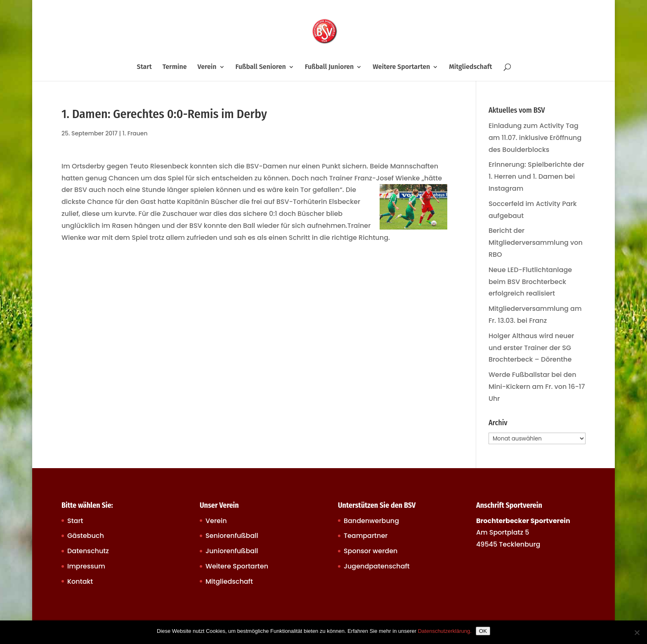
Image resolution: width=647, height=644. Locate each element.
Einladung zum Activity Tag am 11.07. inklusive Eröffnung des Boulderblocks (535, 138)
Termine (175, 67)
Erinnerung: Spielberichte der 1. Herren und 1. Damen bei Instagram (536, 176)
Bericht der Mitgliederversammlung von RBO (536, 243)
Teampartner (366, 536)
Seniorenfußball (232, 536)
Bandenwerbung (371, 521)
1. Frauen (135, 133)
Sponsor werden (371, 551)
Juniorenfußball (232, 551)
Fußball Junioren (329, 67)
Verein (207, 67)
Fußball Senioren (260, 67)
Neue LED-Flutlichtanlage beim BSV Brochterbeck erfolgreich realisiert (530, 282)
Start (144, 67)
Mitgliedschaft (470, 67)
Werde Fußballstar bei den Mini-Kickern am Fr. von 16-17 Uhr (537, 387)
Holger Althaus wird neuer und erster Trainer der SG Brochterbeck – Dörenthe (531, 348)
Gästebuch (86, 536)
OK (483, 631)
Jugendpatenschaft (377, 566)
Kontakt (80, 581)
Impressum (86, 566)
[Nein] (637, 632)
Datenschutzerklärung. (445, 631)
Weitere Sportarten (401, 67)
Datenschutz (88, 551)
